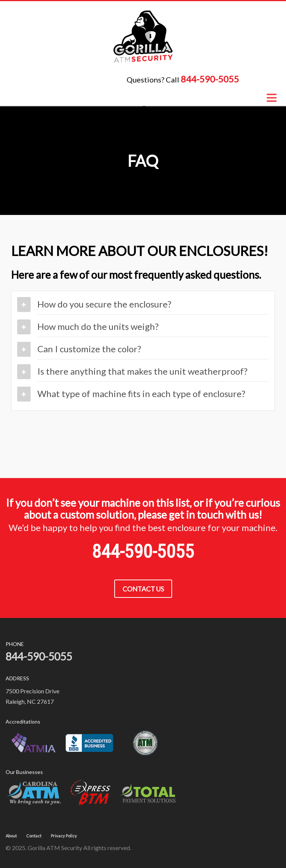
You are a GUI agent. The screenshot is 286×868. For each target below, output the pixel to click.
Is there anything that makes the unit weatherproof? (142, 371)
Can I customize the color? (89, 349)
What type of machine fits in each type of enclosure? (141, 394)
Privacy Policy (64, 836)
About (11, 836)
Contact (34, 836)
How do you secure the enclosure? (104, 304)
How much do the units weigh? (98, 326)
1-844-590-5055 (262, 80)
